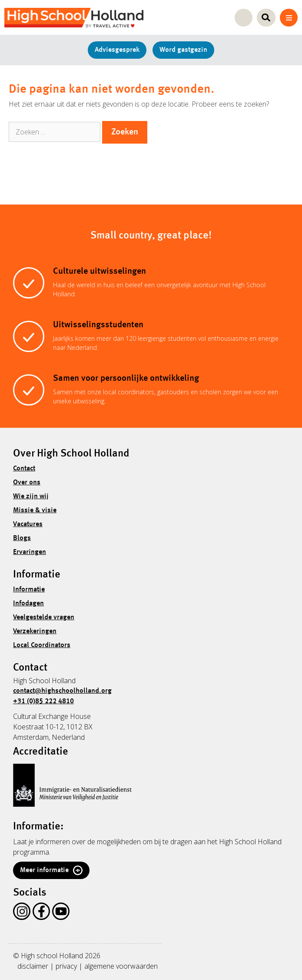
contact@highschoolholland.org (62, 691)
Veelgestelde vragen (44, 618)
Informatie (29, 590)
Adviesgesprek (117, 50)
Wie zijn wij (31, 497)
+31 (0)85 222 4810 (43, 701)
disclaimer (33, 966)
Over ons (27, 483)
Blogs (22, 538)
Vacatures (28, 524)
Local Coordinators (42, 645)
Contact (24, 469)
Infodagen (28, 604)
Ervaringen (30, 552)
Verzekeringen (35, 631)
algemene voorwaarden (121, 966)
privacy (66, 966)
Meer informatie (51, 870)
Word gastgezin (183, 50)
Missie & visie (35, 510)
